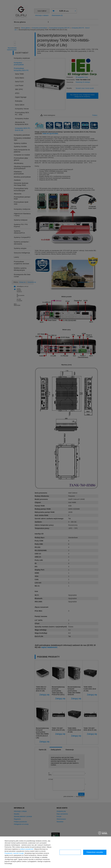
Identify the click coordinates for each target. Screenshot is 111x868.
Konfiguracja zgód (70, 852)
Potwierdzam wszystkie (95, 852)
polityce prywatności (27, 849)
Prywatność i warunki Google (14, 853)
